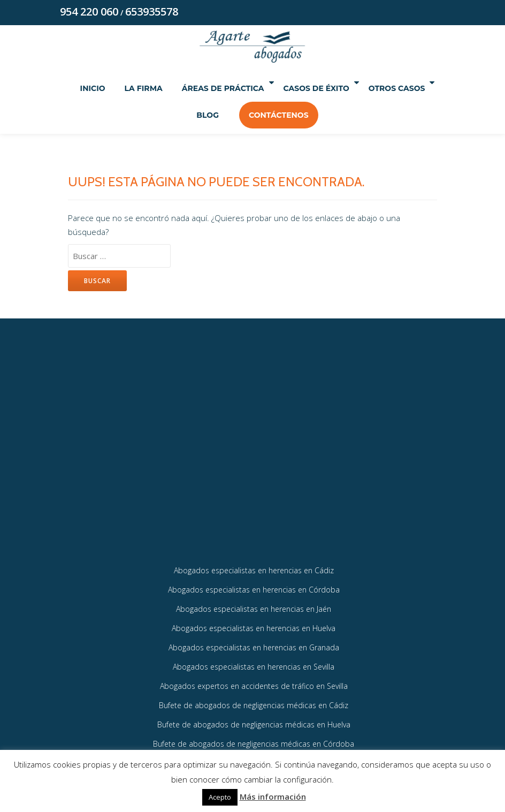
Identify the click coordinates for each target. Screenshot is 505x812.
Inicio (116, 89)
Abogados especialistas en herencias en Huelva (254, 644)
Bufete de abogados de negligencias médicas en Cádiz (254, 723)
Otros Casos (185, 116)
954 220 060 (89, 12)
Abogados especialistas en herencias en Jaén (254, 624)
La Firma (167, 89)
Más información (273, 796)
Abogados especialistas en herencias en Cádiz (254, 585)
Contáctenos (324, 116)
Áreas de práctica (251, 89)
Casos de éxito (358, 89)
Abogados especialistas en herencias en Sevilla (254, 684)
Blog (252, 116)
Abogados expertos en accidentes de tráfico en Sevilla (254, 704)
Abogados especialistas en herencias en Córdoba (254, 605)
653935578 (152, 12)
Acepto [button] (220, 797)
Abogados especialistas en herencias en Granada (254, 664)
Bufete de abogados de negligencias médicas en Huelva (254, 743)
